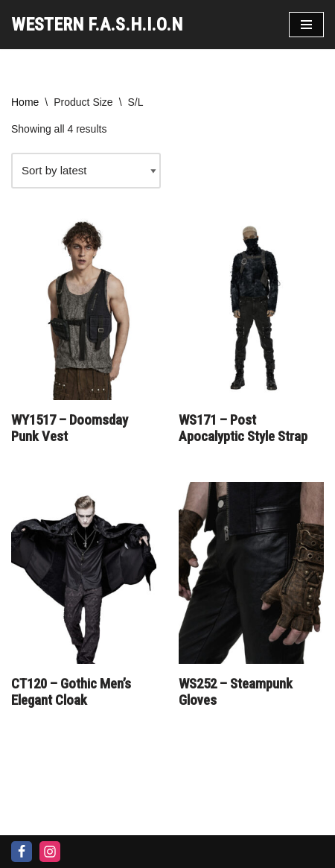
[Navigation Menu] (306, 25)
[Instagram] (50, 852)
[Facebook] (22, 852)
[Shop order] (86, 171)
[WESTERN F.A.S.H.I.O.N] (97, 25)
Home (25, 102)
